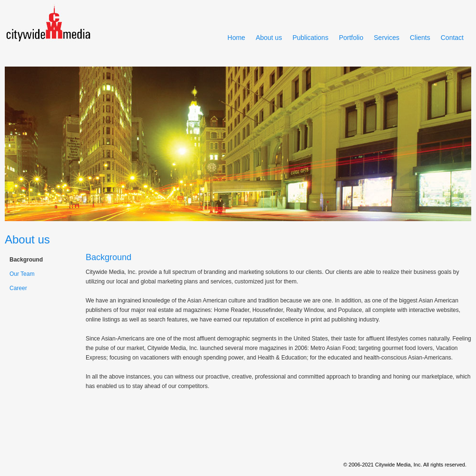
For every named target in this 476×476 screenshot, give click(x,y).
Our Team (22, 274)
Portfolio (351, 38)
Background (26, 260)
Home (236, 38)
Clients (420, 38)
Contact (452, 38)
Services (387, 38)
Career (18, 288)
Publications (310, 38)
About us (269, 38)
